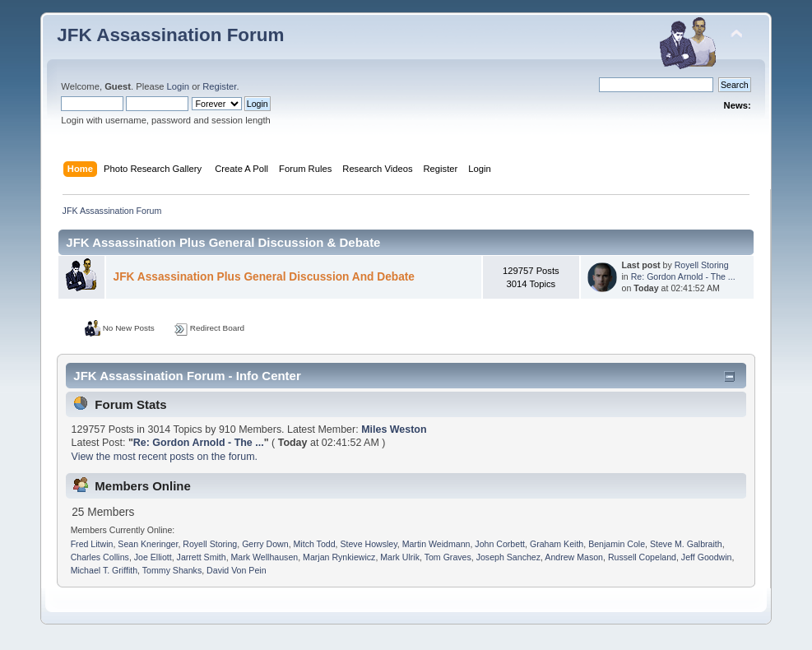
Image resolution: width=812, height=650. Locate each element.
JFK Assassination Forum (170, 35)
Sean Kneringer (148, 544)
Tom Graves (448, 557)
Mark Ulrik (400, 557)
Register (219, 86)
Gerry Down (265, 544)
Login (178, 86)
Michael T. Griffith (104, 570)
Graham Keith (557, 544)
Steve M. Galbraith (686, 544)
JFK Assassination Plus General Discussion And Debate (264, 277)
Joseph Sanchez (508, 557)
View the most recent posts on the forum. (165, 457)
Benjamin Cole (617, 544)
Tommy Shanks (172, 570)
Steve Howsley (368, 544)
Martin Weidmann (436, 544)
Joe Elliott (153, 557)
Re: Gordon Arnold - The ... (683, 276)
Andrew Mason (574, 557)
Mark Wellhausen (265, 557)
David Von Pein (236, 570)
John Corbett (500, 544)
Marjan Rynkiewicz (339, 557)
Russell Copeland (642, 557)
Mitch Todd (315, 544)
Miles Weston (394, 429)
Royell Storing (702, 265)
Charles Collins (100, 557)
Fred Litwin (92, 544)
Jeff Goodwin (707, 557)
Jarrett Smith (202, 557)
